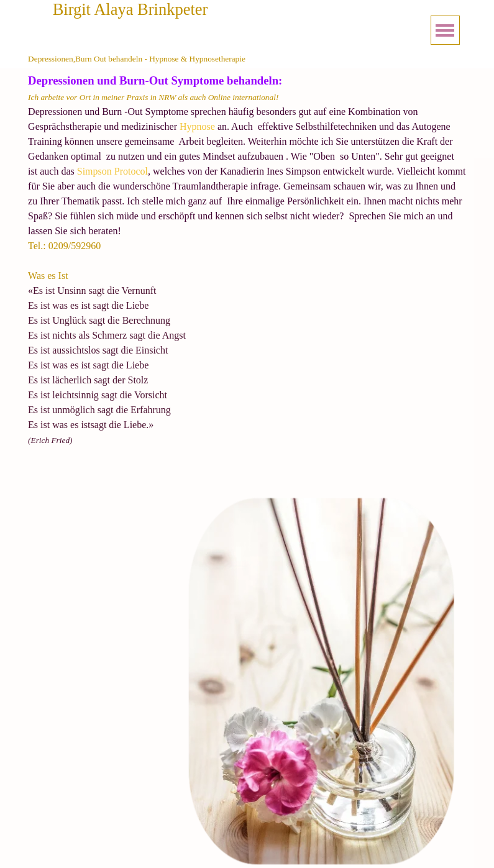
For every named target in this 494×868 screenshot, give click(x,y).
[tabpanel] (247, 275)
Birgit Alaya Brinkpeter (130, 9)
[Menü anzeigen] (445, 30)
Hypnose (197, 126)
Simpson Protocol (111, 171)
